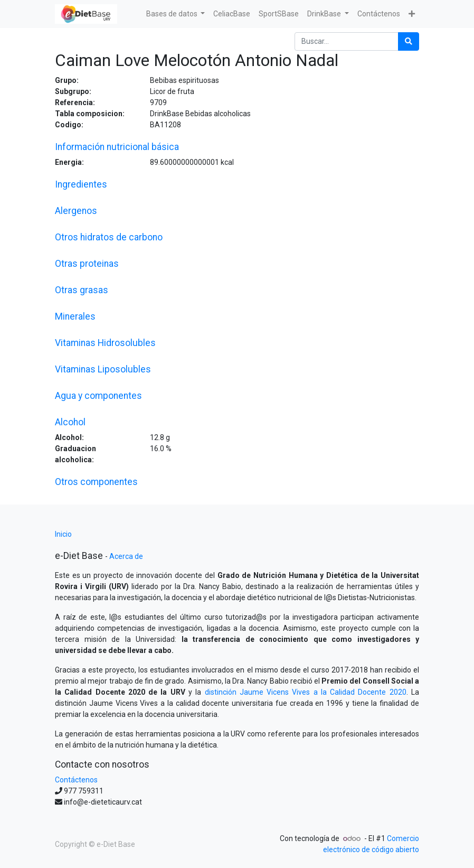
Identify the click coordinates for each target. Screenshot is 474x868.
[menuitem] (232, 14)
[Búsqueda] (409, 41)
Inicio (63, 534)
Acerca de (126, 556)
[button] (412, 14)
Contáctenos (76, 780)
